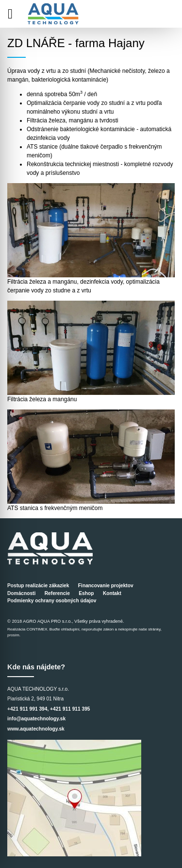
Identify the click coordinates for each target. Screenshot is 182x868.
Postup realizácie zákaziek (38, 586)
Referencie (57, 593)
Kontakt (112, 593)
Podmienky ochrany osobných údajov (52, 601)
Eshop (86, 593)
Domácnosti (21, 593)
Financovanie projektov (106, 586)
